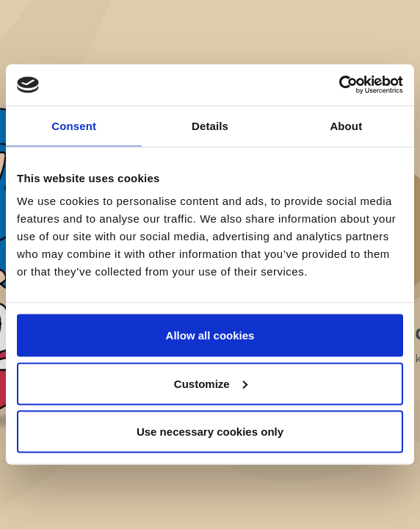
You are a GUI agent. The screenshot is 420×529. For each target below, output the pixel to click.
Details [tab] (210, 125)
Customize (211, 383)
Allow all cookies (210, 335)
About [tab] (346, 125)
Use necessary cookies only (210, 432)
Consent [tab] (74, 125)
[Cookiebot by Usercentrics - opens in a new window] (339, 85)
